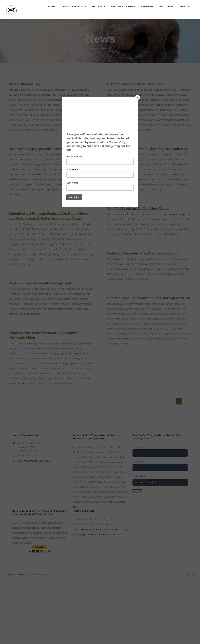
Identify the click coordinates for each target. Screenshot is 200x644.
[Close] (137, 97)
